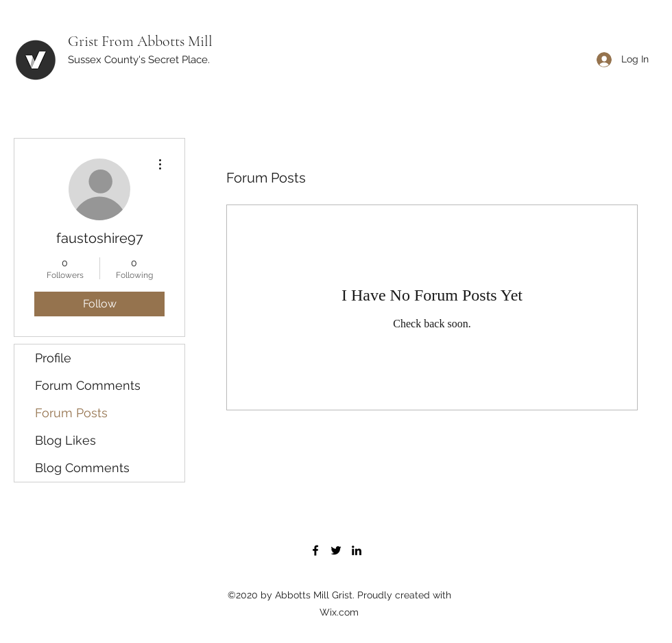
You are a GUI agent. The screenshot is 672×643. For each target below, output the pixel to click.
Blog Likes (65, 440)
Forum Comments (88, 385)
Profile (53, 358)
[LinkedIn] (357, 550)
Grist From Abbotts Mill (140, 41)
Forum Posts (71, 413)
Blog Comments (82, 468)
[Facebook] (315, 550)
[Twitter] (336, 550)
